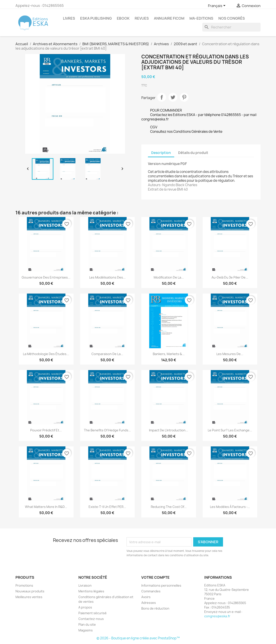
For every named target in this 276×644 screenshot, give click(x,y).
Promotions (24, 585)
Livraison (85, 585)
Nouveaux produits (30, 591)
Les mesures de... (230, 354)
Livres (69, 18)
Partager (162, 97)
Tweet (173, 97)
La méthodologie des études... (46, 354)
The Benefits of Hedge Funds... (107, 430)
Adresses (149, 603)
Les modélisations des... (107, 277)
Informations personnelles (161, 585)
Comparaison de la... (107, 354)
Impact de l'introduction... (169, 430)
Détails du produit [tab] (193, 153)
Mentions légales (91, 591)
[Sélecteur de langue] (217, 6)
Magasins (86, 630)
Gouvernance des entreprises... (46, 277)
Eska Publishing (96, 18)
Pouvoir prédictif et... (46, 430)
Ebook (123, 18)
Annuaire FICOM (169, 18)
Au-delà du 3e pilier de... (230, 277)
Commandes (151, 591)
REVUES (142, 18)
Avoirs (146, 597)
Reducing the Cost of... (169, 507)
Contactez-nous (91, 619)
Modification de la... (169, 277)
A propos (85, 607)
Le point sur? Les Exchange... (230, 430)
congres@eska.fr (217, 616)
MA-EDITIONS (201, 18)
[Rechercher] (231, 27)
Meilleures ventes (29, 597)
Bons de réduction (155, 608)
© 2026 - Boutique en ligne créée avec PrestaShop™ (138, 638)
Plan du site (87, 624)
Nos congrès (232, 18)
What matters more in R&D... (46, 507)
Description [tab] (161, 153)
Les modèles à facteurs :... (230, 507)
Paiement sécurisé (93, 613)
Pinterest (184, 97)
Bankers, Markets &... (169, 354)
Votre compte (155, 577)
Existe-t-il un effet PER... (107, 507)
